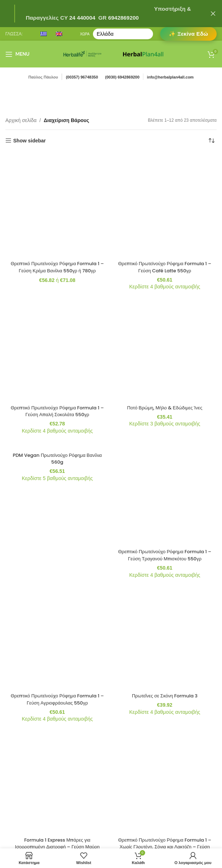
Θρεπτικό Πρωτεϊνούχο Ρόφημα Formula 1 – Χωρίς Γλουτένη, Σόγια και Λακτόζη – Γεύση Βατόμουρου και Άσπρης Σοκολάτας (165, 405)
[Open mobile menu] (17, 54)
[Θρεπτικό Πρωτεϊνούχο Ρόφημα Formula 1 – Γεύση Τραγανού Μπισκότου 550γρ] (165, 269)
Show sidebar (29, 141)
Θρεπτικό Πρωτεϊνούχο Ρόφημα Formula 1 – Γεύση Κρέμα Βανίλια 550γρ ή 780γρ (57, 177)
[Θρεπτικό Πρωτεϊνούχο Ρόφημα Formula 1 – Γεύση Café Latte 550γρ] (165, 160)
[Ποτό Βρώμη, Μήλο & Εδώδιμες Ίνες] (165, 211)
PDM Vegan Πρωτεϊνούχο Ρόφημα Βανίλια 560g (57, 279)
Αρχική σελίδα (21, 120)
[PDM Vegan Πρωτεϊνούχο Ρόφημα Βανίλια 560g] (57, 266)
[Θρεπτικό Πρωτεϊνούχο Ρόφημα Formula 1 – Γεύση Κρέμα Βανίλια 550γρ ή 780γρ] (57, 160)
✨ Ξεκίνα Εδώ (188, 34)
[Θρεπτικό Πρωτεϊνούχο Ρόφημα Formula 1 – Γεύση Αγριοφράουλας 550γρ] (57, 324)
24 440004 (82, 18)
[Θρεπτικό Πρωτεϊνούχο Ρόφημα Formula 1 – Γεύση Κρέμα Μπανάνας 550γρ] (57, 446)
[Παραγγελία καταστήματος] (211, 141)
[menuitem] (44, 34)
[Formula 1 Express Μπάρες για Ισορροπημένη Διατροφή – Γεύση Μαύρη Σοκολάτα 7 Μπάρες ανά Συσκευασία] (57, 381)
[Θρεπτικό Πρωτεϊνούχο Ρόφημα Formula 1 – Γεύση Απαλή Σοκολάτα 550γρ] (57, 215)
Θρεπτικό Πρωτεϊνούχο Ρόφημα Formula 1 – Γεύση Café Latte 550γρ (165, 177)
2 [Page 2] (111, 507)
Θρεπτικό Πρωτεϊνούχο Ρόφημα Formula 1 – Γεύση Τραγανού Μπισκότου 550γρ (165, 286)
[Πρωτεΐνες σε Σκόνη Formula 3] (165, 320)
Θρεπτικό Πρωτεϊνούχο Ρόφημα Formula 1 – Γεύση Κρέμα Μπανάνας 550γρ (57, 463)
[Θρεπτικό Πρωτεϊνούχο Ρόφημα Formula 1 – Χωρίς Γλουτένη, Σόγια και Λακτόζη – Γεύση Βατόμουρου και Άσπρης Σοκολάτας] (165, 381)
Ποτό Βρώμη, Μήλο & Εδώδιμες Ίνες (165, 221)
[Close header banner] (213, 14)
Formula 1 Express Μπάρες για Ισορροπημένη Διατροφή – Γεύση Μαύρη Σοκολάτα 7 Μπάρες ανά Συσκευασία (57, 405)
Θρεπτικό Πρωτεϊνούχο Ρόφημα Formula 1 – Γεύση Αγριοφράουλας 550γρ (57, 340)
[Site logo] (83, 54)
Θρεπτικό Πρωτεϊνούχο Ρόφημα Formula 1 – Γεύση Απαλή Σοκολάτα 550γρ (57, 232)
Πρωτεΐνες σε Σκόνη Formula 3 (165, 330)
